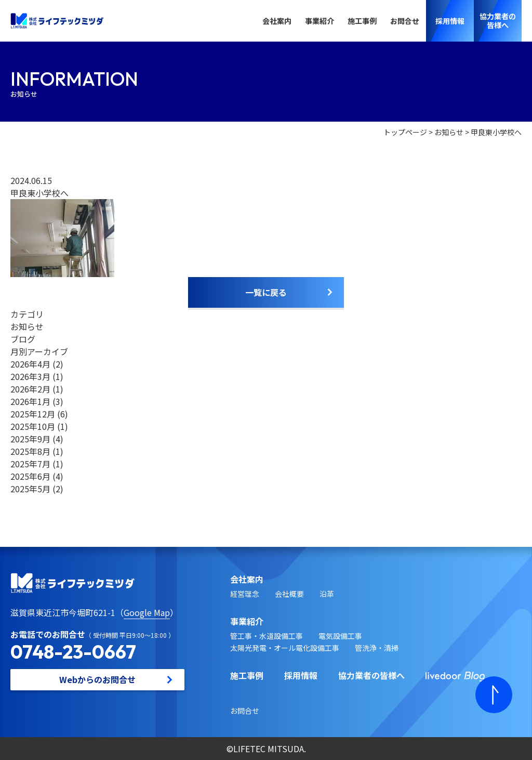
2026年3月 (30, 376)
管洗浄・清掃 (377, 648)
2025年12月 (33, 414)
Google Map (147, 612)
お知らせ (449, 132)
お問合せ (405, 21)
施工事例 (362, 21)
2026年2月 (30, 389)
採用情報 (301, 675)
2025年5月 (30, 489)
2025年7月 (30, 464)
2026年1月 (30, 401)
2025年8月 (30, 451)
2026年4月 (30, 364)
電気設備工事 (340, 636)
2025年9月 (30, 439)
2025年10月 (33, 426)
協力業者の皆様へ (371, 675)
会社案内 (277, 21)
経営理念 (245, 594)
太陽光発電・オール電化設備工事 (285, 648)
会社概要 (289, 594)
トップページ (405, 132)
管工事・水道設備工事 (267, 636)
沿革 (327, 594)
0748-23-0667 (73, 652)
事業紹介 (320, 21)
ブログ (23, 339)
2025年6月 (30, 476)
